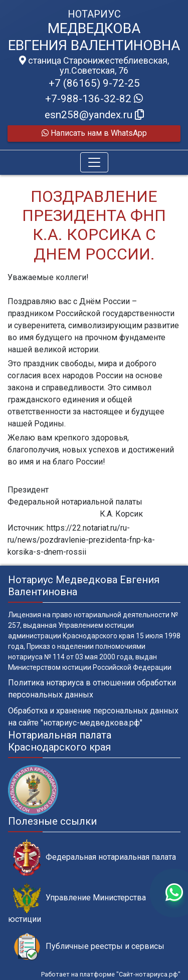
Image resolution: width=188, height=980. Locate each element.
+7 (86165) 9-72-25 (94, 83)
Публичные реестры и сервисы (89, 947)
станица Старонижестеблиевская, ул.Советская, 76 (94, 66)
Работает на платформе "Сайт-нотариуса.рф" (111, 974)
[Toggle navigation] (94, 162)
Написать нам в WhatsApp (94, 133)
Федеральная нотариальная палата (95, 857)
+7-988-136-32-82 (94, 99)
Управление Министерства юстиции (77, 903)
